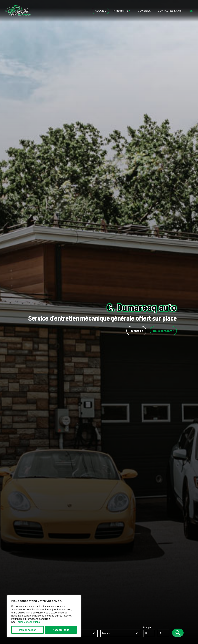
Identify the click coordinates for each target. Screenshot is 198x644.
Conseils (144, 11)
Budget (158, 632)
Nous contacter (163, 331)
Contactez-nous (170, 11)
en (191, 11)
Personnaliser (28, 630)
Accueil (100, 11)
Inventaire (121, 11)
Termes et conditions (28, 622)
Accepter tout (61, 630)
